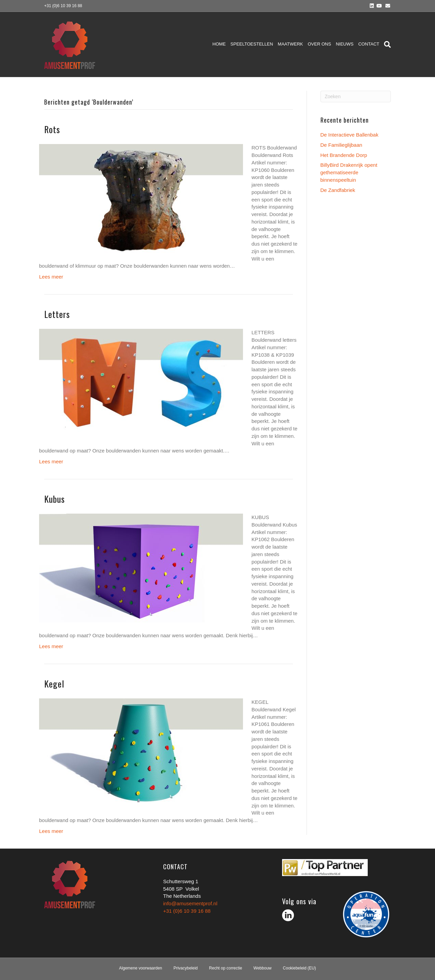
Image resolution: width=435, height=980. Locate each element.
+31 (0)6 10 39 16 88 (187, 911)
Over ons (320, 44)
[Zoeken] (386, 44)
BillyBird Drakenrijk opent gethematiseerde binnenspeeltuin (349, 172)
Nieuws (345, 44)
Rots (52, 129)
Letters (57, 314)
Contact (369, 44)
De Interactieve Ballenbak (350, 135)
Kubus (55, 499)
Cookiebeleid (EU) (299, 968)
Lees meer (51, 277)
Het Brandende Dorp (344, 155)
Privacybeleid (185, 968)
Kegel (54, 684)
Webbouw (263, 968)
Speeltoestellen (252, 44)
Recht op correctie (225, 968)
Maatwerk (290, 44)
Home (219, 44)
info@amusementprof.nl (190, 903)
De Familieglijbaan (341, 145)
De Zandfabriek (338, 190)
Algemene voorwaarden (141, 968)
